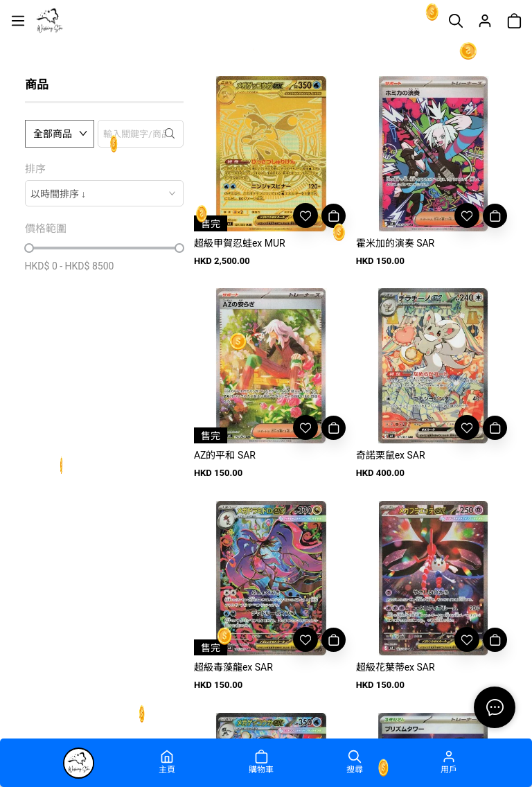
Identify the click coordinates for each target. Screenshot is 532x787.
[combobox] (104, 193)
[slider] (29, 248)
